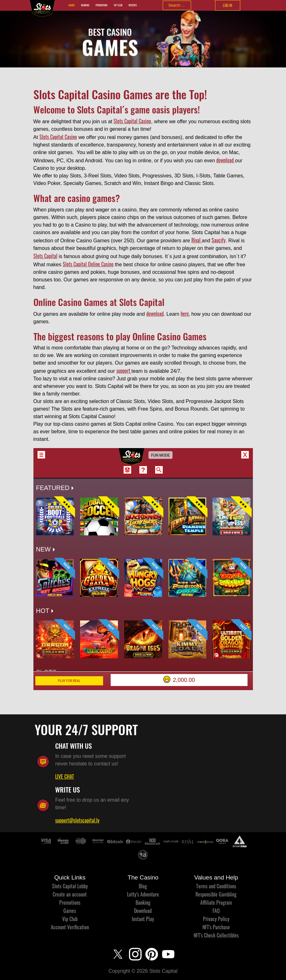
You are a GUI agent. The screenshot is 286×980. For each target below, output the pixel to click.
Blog (143, 886)
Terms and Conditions (216, 886)
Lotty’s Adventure (143, 894)
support (124, 371)
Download (143, 911)
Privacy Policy (216, 919)
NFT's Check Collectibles (216, 935)
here (185, 314)
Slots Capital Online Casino (88, 264)
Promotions (102, 5)
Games (72, 5)
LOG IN (228, 5)
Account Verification (70, 927)
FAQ (216, 911)
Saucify (219, 240)
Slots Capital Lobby (70, 886)
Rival (197, 240)
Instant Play (143, 919)
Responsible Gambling (216, 894)
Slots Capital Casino (132, 121)
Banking (85, 5)
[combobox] (177, 5)
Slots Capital (45, 256)
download (226, 160)
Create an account (70, 894)
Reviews (133, 5)
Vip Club (118, 5)
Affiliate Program (216, 902)
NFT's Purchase (216, 927)
